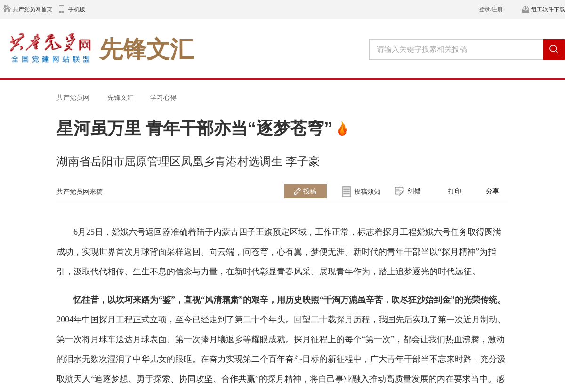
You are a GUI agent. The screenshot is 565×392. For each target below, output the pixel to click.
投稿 (310, 191)
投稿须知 (367, 192)
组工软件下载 (548, 9)
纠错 (414, 191)
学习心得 (163, 97)
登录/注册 (491, 9)
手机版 (77, 9)
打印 (455, 191)
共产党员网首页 (32, 9)
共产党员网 (73, 97)
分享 (492, 191)
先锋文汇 (121, 97)
